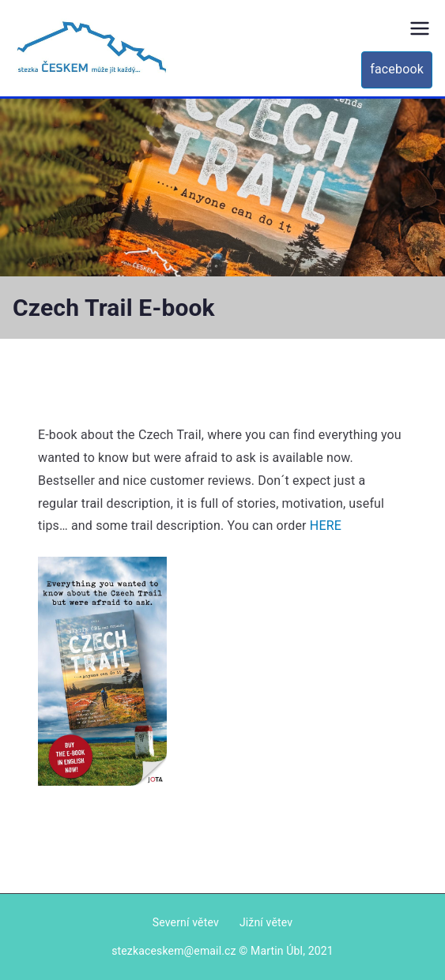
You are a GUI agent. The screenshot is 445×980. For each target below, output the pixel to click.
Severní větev (186, 922)
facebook (397, 69)
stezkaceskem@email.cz (174, 951)
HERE (326, 526)
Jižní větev (266, 922)
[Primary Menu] (420, 28)
